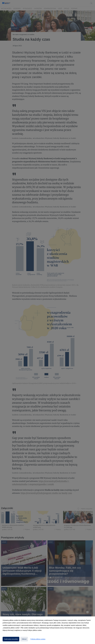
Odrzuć (24, 639)
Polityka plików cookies (38, 639)
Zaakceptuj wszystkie (11, 639)
